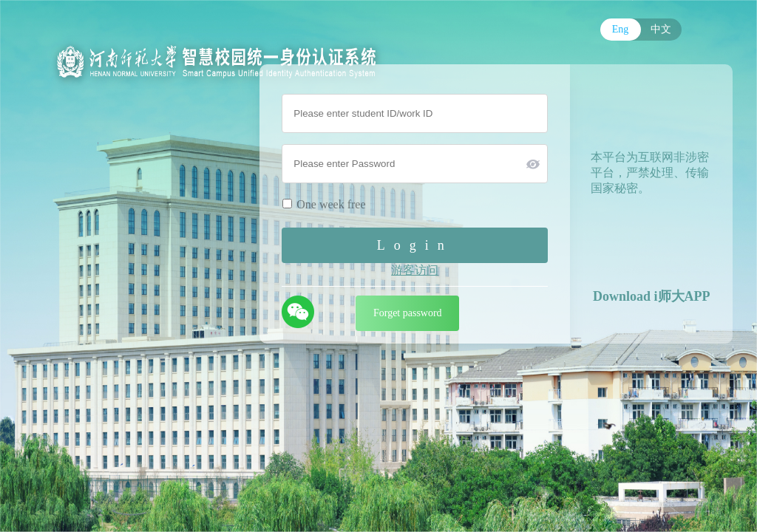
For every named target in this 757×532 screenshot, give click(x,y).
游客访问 (415, 270)
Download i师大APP (652, 296)
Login (415, 245)
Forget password (408, 313)
